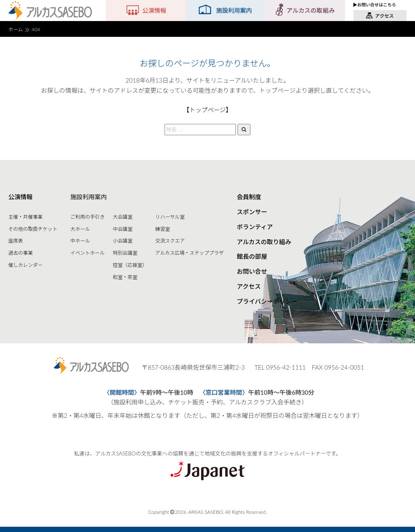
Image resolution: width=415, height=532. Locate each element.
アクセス (249, 286)
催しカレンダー (25, 265)
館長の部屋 (252, 256)
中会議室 (122, 229)
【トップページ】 (207, 110)
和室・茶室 (125, 277)
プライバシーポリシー (267, 301)
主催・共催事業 (25, 217)
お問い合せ (252, 271)
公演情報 (20, 197)
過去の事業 (20, 253)
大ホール (80, 229)
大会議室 (122, 217)
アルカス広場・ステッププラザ (189, 253)
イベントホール (88, 253)
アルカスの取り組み (264, 242)
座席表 (15, 241)
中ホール (80, 241)
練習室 (163, 229)
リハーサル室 (170, 217)
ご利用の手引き (88, 217)
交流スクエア (170, 241)
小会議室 (122, 241)
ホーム (15, 29)
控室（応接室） (130, 265)
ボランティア (255, 227)
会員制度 (249, 197)
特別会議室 (125, 253)
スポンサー (252, 212)
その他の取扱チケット (33, 229)
